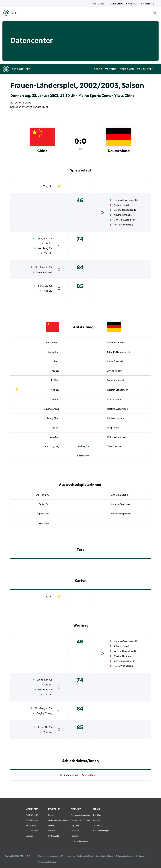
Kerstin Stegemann (118, 390)
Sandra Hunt (40, 107)
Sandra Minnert (116, 380)
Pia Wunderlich (116, 418)
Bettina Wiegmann (118, 409)
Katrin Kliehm (115, 400)
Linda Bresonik (115, 361)
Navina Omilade (123, 215)
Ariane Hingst (121, 205)
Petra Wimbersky (123, 225)
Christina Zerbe (122, 220)
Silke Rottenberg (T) (118, 352)
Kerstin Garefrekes (124, 200)
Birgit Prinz (113, 428)
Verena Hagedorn (124, 210)
